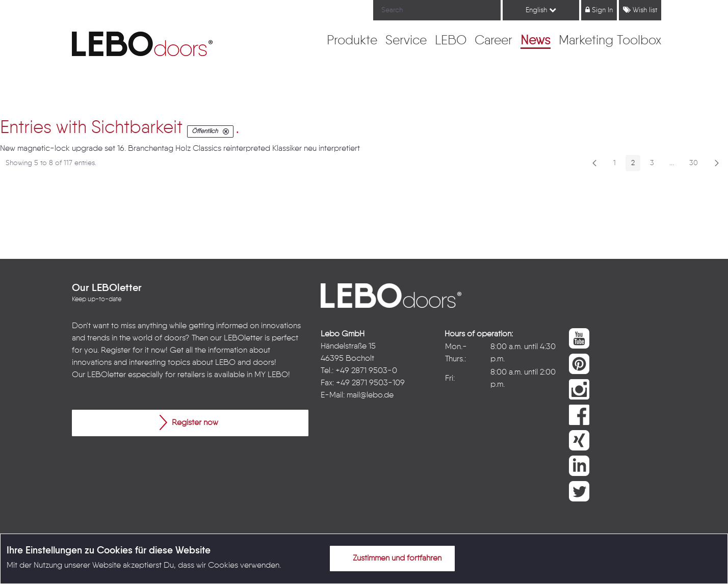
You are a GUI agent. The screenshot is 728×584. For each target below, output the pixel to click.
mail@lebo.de (370, 395)
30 (696, 165)
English (541, 10)
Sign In (599, 10)
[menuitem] (352, 41)
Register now (189, 422)
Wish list (640, 10)
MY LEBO (271, 375)
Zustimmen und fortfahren (391, 558)
